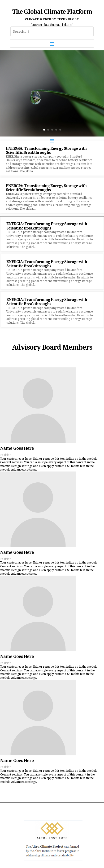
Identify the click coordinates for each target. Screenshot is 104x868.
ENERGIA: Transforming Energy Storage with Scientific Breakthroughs (46, 150)
